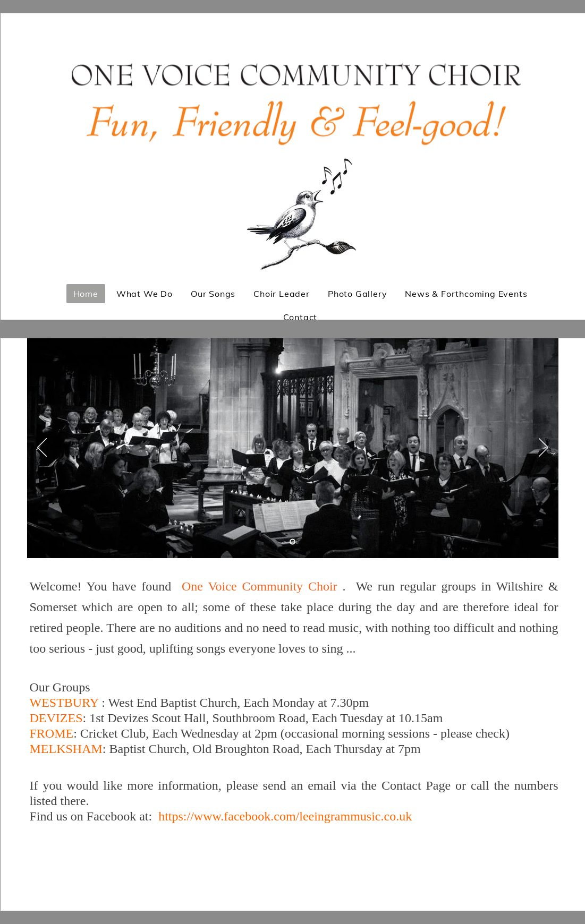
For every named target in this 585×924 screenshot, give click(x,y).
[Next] (544, 448)
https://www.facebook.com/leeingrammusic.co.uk (285, 816)
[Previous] (42, 448)
